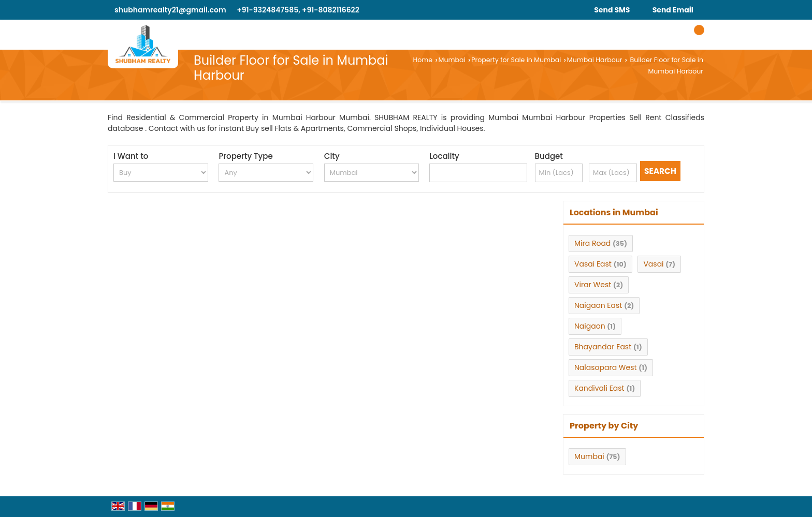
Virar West (593, 285)
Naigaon (590, 326)
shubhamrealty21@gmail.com (170, 10)
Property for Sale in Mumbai (516, 60)
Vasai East (593, 264)
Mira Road (592, 243)
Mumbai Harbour (595, 60)
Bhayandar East (603, 347)
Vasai (653, 264)
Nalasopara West (606, 367)
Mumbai (452, 60)
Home (423, 60)
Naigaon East (598, 305)
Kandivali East (599, 388)
